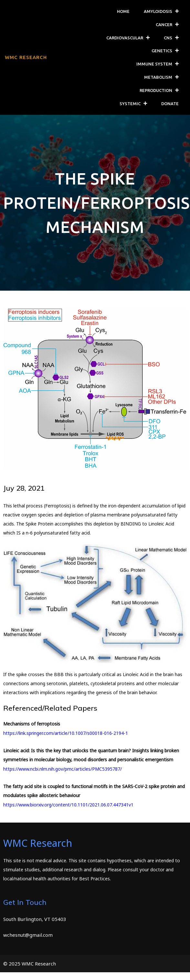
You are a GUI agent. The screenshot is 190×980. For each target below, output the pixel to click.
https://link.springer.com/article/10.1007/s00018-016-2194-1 (66, 733)
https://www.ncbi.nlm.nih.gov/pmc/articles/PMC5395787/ (63, 769)
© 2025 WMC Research (30, 963)
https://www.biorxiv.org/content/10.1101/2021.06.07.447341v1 (68, 804)
